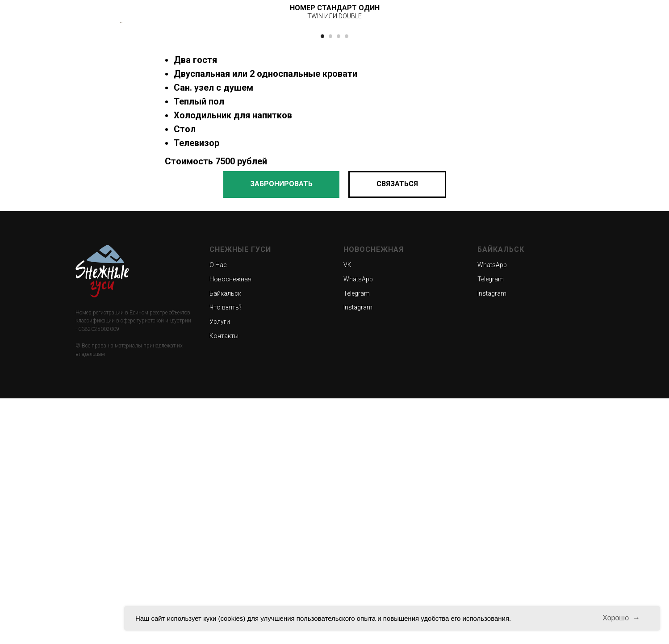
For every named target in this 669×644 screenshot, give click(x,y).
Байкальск (225, 539)
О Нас (218, 510)
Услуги (220, 567)
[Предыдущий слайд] (120, 145)
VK (347, 510)
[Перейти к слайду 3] (339, 281)
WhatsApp (358, 524)
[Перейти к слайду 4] (347, 281)
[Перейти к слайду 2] (330, 281)
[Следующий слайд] (549, 145)
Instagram (358, 553)
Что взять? (226, 553)
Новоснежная (230, 524)
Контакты (224, 581)
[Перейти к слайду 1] (322, 281)
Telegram (357, 539)
